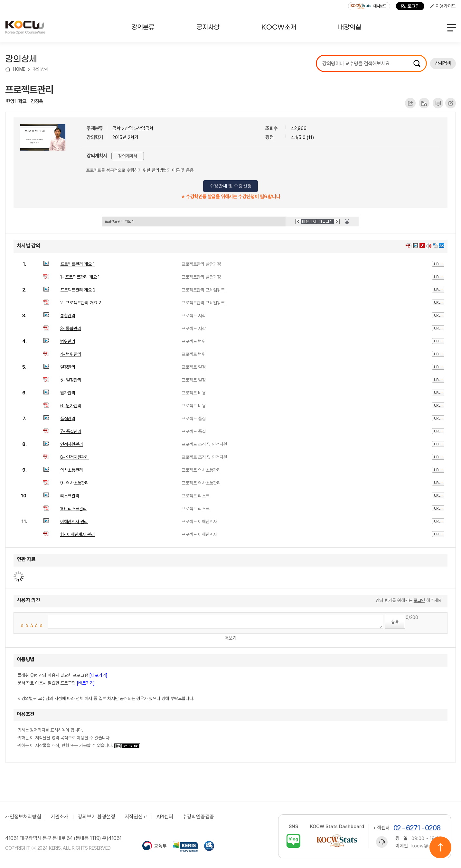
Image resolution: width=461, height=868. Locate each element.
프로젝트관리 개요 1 (78, 264)
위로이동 (440, 847)
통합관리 (68, 316)
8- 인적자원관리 (75, 457)
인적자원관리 (72, 444)
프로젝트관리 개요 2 (78, 290)
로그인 (410, 6)
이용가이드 (443, 6)
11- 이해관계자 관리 (78, 534)
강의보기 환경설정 (97, 817)
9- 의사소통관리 (75, 483)
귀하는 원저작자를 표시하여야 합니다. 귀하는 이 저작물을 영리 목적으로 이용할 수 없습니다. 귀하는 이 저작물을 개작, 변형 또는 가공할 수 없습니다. (79, 738)
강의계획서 (128, 156)
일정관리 (68, 367)
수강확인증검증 (198, 817)
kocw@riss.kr (427, 846)
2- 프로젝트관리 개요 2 (81, 303)
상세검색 (443, 63)
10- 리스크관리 (74, 509)
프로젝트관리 (29, 89)
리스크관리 (70, 496)
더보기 (230, 638)
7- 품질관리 (71, 431)
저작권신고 (136, 817)
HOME (19, 69)
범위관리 (68, 341)
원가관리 (68, 393)
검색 (417, 63)
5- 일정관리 (71, 380)
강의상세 (41, 69)
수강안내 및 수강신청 (231, 186)
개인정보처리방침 (23, 817)
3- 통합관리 (71, 328)
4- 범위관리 (71, 354)
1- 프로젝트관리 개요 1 (80, 277)
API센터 (165, 817)
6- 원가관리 (71, 406)
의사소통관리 (72, 470)
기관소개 (60, 817)
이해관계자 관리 (74, 522)
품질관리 (68, 419)
